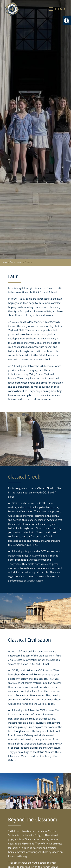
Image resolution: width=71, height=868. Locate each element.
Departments (16, 262)
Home (5, 262)
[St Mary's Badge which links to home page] (12, 9)
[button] (67, 21)
